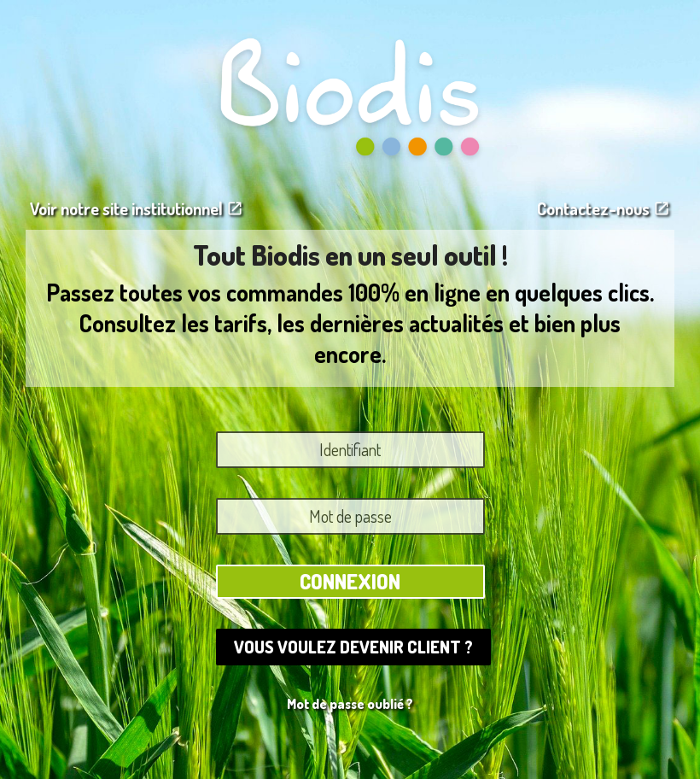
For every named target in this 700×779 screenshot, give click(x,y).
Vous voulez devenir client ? (353, 647)
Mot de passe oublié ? (350, 704)
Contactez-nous (604, 208)
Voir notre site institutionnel (137, 208)
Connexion (350, 581)
